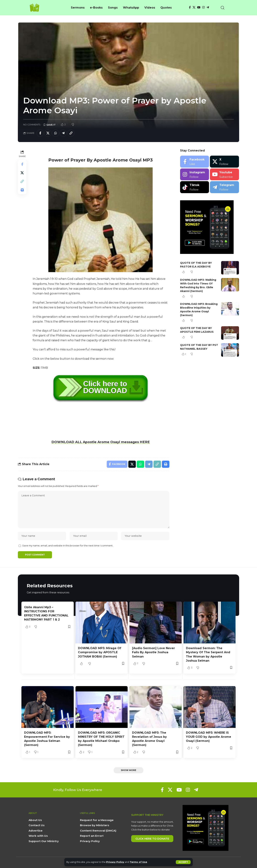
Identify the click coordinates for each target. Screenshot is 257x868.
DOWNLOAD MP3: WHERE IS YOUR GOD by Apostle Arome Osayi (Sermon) (209, 737)
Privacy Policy (115, 862)
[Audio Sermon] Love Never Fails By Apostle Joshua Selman (153, 652)
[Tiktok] (195, 187)
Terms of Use (138, 862)
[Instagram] (203, 7)
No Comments (32, 125)
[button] (183, 862)
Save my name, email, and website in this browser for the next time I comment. (68, 546)
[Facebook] (190, 7)
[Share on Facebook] (40, 133)
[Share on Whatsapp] (56, 133)
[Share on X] (48, 133)
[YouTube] (199, 7)
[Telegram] (208, 7)
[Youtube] (224, 174)
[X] (194, 7)
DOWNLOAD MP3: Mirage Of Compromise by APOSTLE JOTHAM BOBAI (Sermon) (100, 652)
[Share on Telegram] (63, 133)
